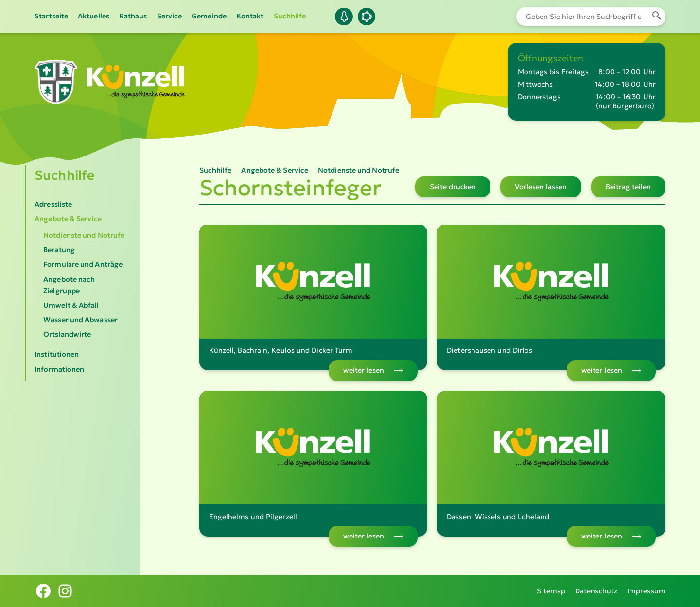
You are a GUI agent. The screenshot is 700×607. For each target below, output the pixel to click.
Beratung (59, 250)
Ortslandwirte (67, 334)
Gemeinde (209, 16)
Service (170, 16)
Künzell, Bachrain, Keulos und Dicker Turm (281, 350)
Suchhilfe (290, 16)
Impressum (646, 591)
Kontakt (250, 16)
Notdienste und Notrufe (84, 235)
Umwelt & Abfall (71, 305)
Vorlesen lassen (541, 187)
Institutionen (57, 354)
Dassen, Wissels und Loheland (498, 517)
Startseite (51, 16)
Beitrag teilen (628, 187)
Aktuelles (94, 16)
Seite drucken (453, 187)
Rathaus (133, 16)
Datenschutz (596, 591)
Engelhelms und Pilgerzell (253, 517)
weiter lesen (364, 370)
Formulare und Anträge (83, 264)
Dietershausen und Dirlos (490, 350)
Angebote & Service (68, 219)
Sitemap (551, 591)
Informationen (59, 369)
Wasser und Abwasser (80, 320)
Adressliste (53, 204)
